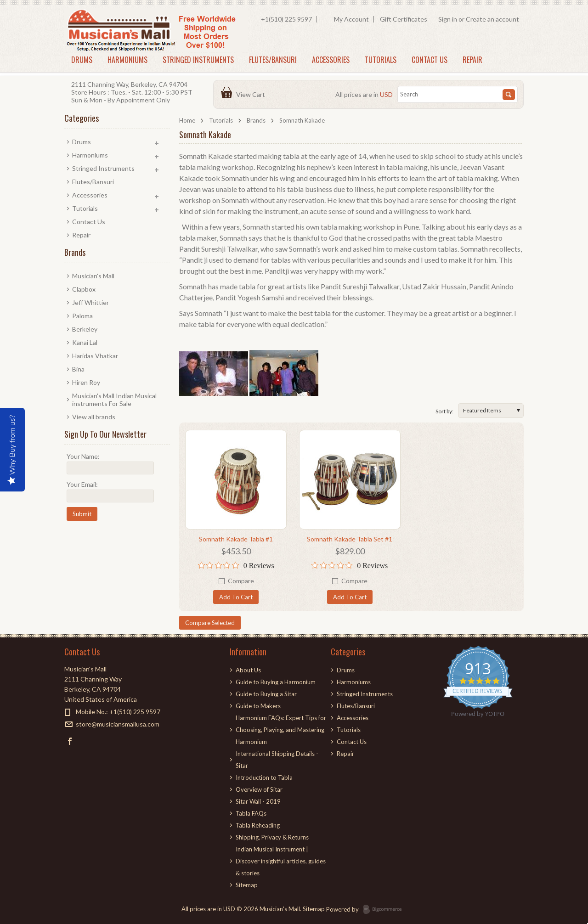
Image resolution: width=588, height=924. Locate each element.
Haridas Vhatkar (95, 356)
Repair (472, 60)
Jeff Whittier (90, 302)
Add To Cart (236, 597)
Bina (78, 369)
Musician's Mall (93, 276)
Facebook (70, 741)
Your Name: (83, 456)
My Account (351, 19)
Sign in (448, 19)
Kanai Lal (85, 342)
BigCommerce (385, 910)
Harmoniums (127, 60)
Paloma (82, 316)
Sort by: (444, 411)
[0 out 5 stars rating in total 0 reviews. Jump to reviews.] (236, 565)
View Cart (252, 94)
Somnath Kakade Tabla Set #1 (350, 539)
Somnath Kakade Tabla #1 (236, 539)
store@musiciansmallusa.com (118, 724)
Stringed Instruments (198, 60)
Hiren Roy (86, 382)
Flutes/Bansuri (273, 60)
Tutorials (381, 60)
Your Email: (82, 484)
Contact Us (430, 60)
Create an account (492, 19)
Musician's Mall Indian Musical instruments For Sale (114, 400)
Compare (241, 581)
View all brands (94, 417)
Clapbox (84, 289)
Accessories (331, 60)
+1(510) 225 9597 (286, 19)
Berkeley (85, 329)
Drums (82, 60)
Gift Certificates (404, 19)
